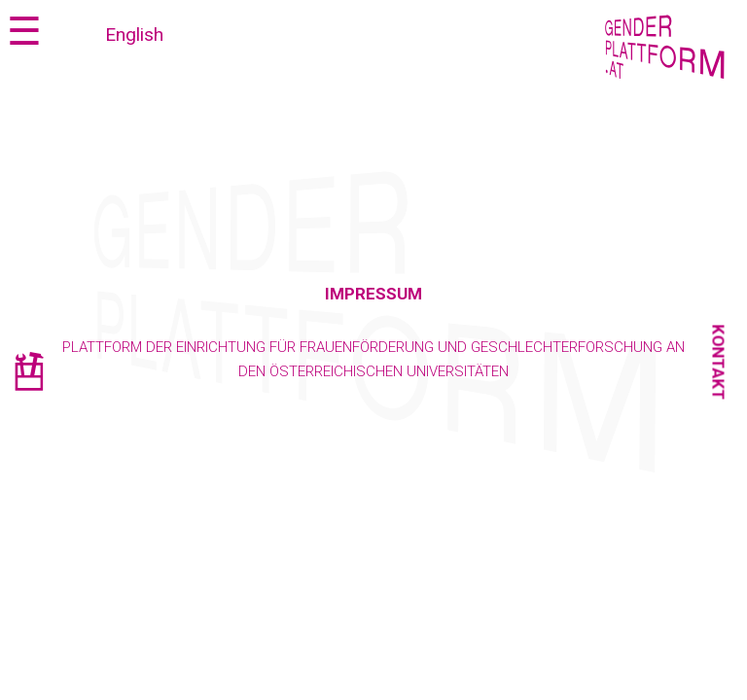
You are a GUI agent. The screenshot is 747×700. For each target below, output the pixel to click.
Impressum (373, 294)
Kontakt (719, 363)
